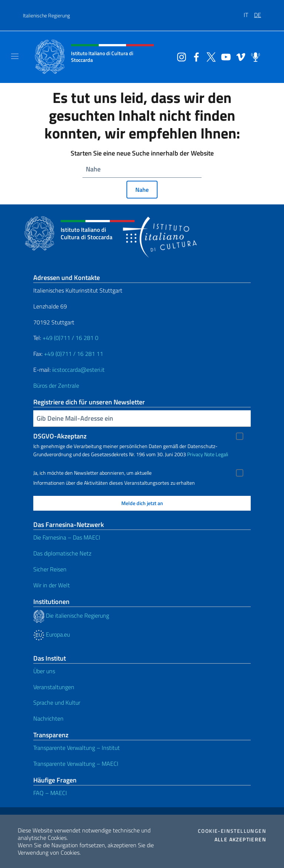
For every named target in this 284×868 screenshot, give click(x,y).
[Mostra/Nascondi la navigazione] (15, 56)
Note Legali (216, 454)
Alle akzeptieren (240, 839)
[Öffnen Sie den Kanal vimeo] (239, 56)
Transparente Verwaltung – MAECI (76, 764)
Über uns (44, 671)
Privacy (195, 454)
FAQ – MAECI (50, 793)
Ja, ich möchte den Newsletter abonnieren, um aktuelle (92, 473)
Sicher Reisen (50, 569)
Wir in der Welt (52, 585)
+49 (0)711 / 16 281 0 (70, 338)
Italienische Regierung (46, 15)
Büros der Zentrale (56, 385)
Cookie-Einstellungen (232, 831)
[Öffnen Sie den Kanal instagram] (180, 56)
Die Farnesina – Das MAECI (67, 537)
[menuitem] (249, 12)
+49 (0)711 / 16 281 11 (74, 354)
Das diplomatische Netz (62, 553)
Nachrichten (48, 718)
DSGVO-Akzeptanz (60, 436)
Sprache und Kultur (57, 702)
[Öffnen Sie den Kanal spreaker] (254, 56)
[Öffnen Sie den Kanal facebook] (195, 56)
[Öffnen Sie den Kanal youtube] (224, 56)
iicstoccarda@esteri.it (78, 370)
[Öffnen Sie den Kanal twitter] (209, 56)
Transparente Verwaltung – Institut (77, 748)
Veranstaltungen (54, 687)
